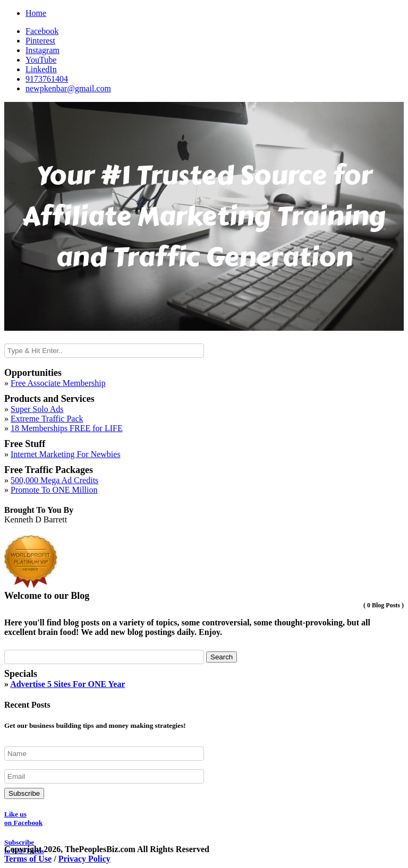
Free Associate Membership (58, 383)
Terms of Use (28, 859)
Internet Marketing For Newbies (66, 454)
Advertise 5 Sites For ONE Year (67, 684)
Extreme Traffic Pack (47, 419)
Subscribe (24, 793)
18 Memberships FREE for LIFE (67, 428)
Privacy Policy (84, 859)
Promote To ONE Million (54, 490)
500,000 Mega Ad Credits (54, 480)
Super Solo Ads (37, 409)
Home (36, 13)
